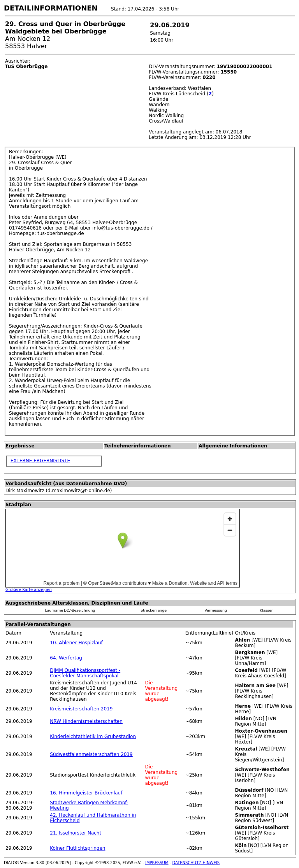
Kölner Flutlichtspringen (77, 848)
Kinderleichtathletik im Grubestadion (93, 736)
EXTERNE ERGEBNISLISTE (40, 461)
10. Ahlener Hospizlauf (76, 643)
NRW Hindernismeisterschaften (86, 721)
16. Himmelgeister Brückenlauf (86, 793)
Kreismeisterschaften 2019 (81, 709)
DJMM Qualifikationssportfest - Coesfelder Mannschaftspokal (85, 673)
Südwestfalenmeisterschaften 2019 (91, 754)
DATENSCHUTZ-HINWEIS (196, 863)
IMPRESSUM (157, 863)
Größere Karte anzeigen (29, 590)
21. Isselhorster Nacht (76, 833)
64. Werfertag (66, 658)
